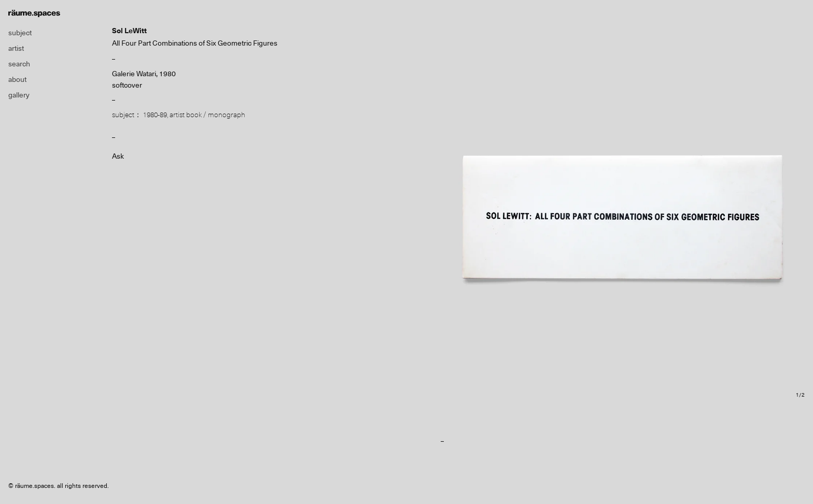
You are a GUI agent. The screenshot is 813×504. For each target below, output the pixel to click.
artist (16, 48)
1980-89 (155, 115)
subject (20, 33)
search (19, 64)
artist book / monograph (207, 115)
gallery (19, 95)
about (17, 79)
